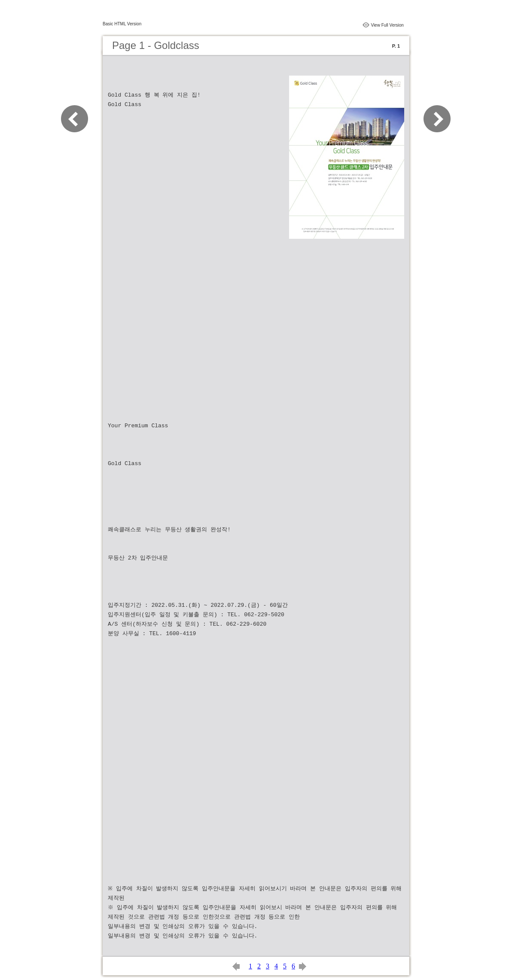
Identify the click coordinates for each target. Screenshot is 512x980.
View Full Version (387, 25)
